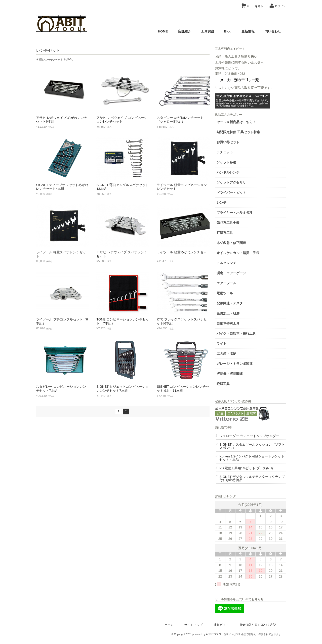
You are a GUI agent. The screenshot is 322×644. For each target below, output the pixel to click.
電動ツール (234, 292)
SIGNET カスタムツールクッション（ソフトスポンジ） (255, 448)
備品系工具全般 (237, 222)
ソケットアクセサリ (240, 181)
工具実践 (206, 31)
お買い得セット (237, 141)
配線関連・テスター (240, 302)
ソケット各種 (235, 161)
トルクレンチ (235, 262)
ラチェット (234, 151)
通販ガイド (219, 627)
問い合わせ (271, 31)
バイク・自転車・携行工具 (245, 332)
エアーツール (235, 282)
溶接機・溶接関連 (239, 373)
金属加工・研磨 (237, 312)
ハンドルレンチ (237, 171)
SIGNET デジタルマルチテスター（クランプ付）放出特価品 (256, 481)
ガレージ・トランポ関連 (244, 363)
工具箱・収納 (235, 353)
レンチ (231, 202)
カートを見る (251, 4)
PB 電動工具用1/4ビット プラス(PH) (255, 470)
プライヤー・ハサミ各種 (244, 212)
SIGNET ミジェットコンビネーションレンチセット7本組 (124, 389)
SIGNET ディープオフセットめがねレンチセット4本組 (64, 187)
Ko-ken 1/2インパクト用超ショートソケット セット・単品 (256, 460)
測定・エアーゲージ (240, 272)
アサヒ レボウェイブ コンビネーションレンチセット (124, 120)
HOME (161, 31)
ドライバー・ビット (240, 191)
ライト (231, 343)
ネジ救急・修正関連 (240, 242)
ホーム (167, 627)
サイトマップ (192, 627)
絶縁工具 (232, 383)
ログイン (279, 6)
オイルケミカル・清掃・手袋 (247, 252)
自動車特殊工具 (237, 322)
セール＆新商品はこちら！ (245, 121)
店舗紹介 (183, 31)
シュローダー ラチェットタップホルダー (255, 437)
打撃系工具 (234, 232)
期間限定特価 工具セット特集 (247, 131)
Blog (226, 31)
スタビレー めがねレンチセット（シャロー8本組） (182, 120)
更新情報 (246, 31)
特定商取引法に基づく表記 (256, 627)
